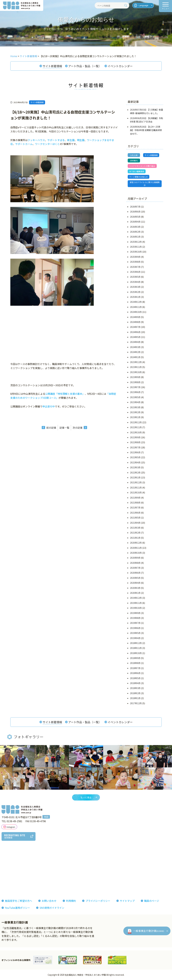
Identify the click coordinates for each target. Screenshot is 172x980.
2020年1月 (135, 593)
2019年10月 (136, 608)
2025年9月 (135, 257)
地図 (46, 817)
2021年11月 (136, 488)
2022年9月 (135, 437)
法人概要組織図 (12, 863)
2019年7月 (135, 623)
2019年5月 (135, 633)
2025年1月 (135, 297)
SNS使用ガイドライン (52, 908)
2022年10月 (136, 433)
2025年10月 (136, 252)
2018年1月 (135, 698)
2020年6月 (135, 573)
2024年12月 (136, 302)
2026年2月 (135, 232)
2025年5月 (135, 277)
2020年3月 (135, 588)
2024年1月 (135, 357)
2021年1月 (135, 538)
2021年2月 (135, 533)
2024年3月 (135, 347)
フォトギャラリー (106, 858)
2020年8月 (135, 563)
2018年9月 (135, 658)
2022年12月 (136, 422)
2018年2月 (135, 693)
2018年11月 (136, 648)
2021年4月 (135, 523)
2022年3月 (135, 468)
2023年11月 (136, 367)
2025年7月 (135, 267)
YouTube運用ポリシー (18, 908)
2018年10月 (136, 653)
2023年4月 (135, 402)
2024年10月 (136, 312)
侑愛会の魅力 (77, 858)
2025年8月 (135, 262)
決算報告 (9, 885)
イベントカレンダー (120, 66)
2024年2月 (135, 352)
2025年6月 (135, 272)
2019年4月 (135, 638)
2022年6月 (135, 453)
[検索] (126, 5)
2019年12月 (136, 598)
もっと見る (86, 798)
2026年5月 (135, 217)
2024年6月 (135, 332)
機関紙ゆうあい (105, 863)
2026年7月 (135, 207)
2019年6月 (135, 628)
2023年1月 (135, 417)
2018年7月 (135, 668)
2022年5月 (135, 458)
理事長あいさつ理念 (15, 858)
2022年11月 (136, 427)
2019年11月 (136, 603)
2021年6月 (135, 513)
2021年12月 (136, 483)
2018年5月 (135, 678)
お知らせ (125, 858)
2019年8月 (135, 618)
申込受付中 (49, 406)
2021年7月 (135, 508)
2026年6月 (135, 212)
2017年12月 (136, 703)
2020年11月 (136, 548)
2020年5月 (135, 578)
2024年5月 (135, 337)
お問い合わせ (49, 901)
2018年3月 (135, 688)
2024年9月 (135, 317)
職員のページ (152, 901)
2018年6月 (135, 673)
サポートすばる (56, 140)
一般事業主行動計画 (149, 931)
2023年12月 (136, 362)
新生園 (71, 140)
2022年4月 (135, 463)
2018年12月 (136, 643)
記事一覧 (64, 428)
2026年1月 (135, 237)
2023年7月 (135, 387)
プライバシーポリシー (98, 901)
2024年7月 (135, 327)
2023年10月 (136, 372)
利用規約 (71, 901)
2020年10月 (136, 553)
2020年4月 (135, 583)
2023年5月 (135, 397)
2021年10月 (136, 493)
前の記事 (51, 428)
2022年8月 (135, 442)
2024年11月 (136, 307)
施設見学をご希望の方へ (19, 901)
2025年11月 (136, 247)
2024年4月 (135, 342)
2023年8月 (135, 382)
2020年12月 (136, 543)
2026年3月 (135, 227)
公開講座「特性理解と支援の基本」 (65, 394)
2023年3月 (135, 407)
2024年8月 (135, 322)
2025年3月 (135, 287)
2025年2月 (135, 292)
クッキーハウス (36, 140)
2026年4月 (135, 222)
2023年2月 (135, 412)
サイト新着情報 (52, 66)
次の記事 (78, 428)
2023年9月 (135, 377)
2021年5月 (135, 518)
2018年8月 (135, 663)
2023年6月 (135, 392)
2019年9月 (135, 613)
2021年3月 (135, 528)
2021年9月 (135, 498)
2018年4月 (135, 683)
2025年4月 (135, 282)
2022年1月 (135, 478)
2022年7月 (135, 448)
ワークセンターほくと (47, 144)
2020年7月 (135, 568)
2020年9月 (135, 558)
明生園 (81, 140)
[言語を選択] (143, 5)
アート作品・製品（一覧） (85, 66)
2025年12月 (136, 242)
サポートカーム (24, 144)
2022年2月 (135, 473)
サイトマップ (127, 901)
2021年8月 (135, 503)
